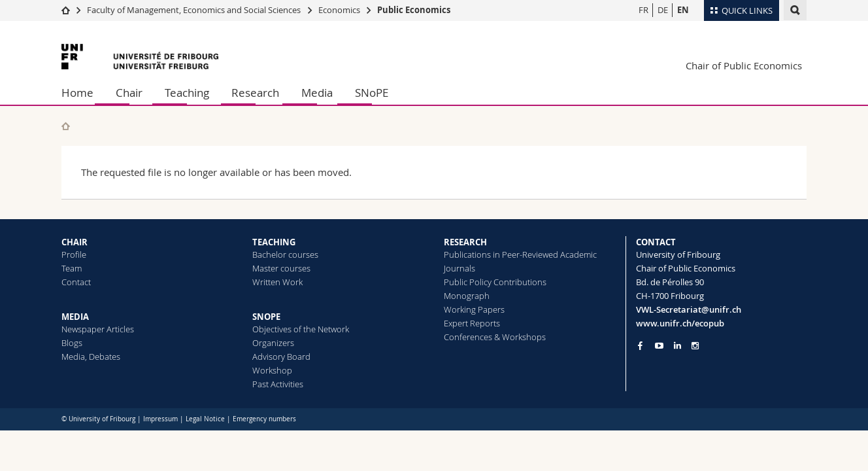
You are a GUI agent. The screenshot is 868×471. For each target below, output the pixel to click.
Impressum (160, 419)
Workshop (272, 370)
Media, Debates (91, 357)
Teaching (187, 93)
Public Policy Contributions (495, 282)
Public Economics (414, 10)
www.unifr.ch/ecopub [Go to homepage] (680, 323)
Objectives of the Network (301, 329)
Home (77, 93)
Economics (339, 10)
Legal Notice (205, 419)
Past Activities (278, 384)
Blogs (72, 343)
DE (663, 10)
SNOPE (266, 317)
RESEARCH (465, 242)
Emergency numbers (264, 419)
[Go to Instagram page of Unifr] (695, 346)
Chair (129, 93)
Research (255, 93)
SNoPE (372, 93)
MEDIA (75, 317)
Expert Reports (472, 323)
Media (317, 93)
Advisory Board (281, 357)
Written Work (277, 282)
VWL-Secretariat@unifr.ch (689, 309)
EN (683, 10)
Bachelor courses (285, 254)
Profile (74, 254)
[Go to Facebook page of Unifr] (640, 345)
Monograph (467, 296)
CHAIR (75, 242)
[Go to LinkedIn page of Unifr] (677, 346)
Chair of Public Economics (744, 65)
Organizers (273, 343)
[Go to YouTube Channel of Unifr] (659, 346)
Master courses (281, 268)
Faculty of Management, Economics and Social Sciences (194, 10)
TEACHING (274, 242)
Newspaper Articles (98, 329)
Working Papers (474, 309)
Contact (76, 282)
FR (643, 10)
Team (72, 268)
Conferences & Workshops (495, 337)
